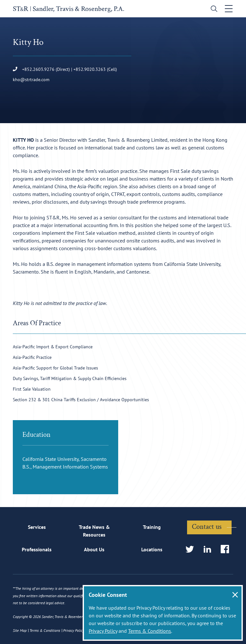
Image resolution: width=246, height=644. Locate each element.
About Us (94, 549)
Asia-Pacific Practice (32, 357)
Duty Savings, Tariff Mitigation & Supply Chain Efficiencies (70, 378)
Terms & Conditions (150, 631)
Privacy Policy (103, 631)
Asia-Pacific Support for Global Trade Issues (55, 368)
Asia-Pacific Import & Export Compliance (53, 347)
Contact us (207, 527)
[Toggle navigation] (229, 9)
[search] (213, 9)
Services (37, 527)
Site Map (20, 630)
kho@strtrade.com (31, 80)
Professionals (37, 549)
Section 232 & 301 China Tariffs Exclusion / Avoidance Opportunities (81, 400)
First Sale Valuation (32, 389)
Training (152, 527)
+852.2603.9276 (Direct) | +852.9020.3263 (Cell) (65, 69)
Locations (152, 549)
